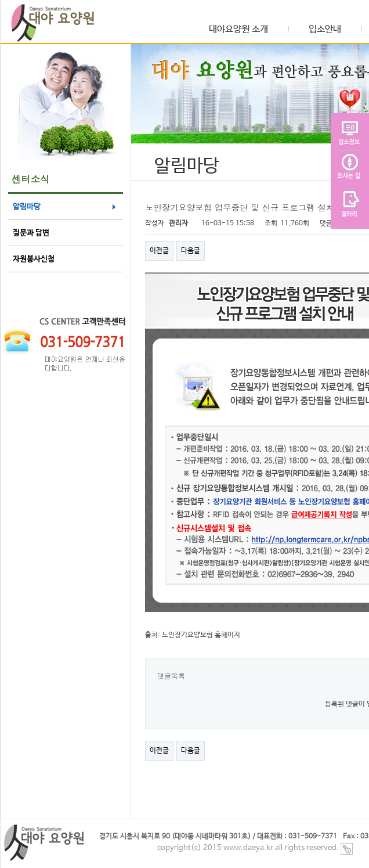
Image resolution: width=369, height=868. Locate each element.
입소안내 (325, 30)
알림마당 (27, 207)
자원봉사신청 (34, 259)
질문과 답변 (31, 233)
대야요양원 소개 (238, 30)
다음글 (191, 251)
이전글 (159, 251)
